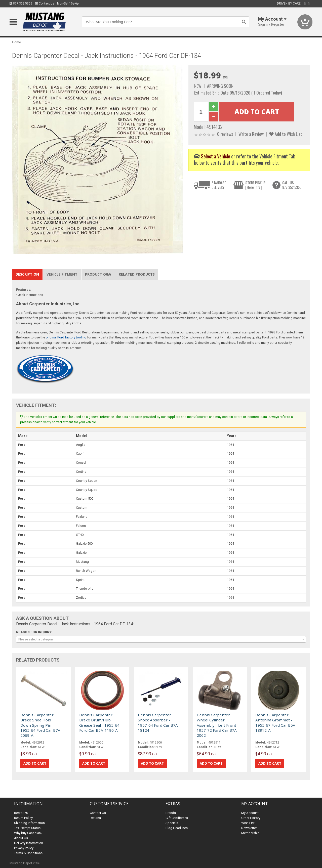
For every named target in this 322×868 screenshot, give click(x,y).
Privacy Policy (24, 848)
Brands (171, 813)
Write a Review (251, 134)
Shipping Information (29, 823)
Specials (172, 823)
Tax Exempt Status (27, 828)
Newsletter (249, 828)
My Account (250, 813)
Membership (250, 833)
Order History (251, 818)
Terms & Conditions (28, 853)
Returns (95, 818)
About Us (21, 838)
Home (16, 42)
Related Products (137, 274)
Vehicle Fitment (62, 274)
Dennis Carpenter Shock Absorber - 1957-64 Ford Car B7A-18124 (159, 723)
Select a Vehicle (216, 156)
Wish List (248, 823)
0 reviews (225, 134)
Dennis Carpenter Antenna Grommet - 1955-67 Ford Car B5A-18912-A (276, 723)
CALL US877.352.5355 (292, 185)
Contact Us (45, 4)
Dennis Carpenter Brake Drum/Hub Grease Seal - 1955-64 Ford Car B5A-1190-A (99, 723)
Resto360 (21, 813)
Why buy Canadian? (28, 833)
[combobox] (161, 639)
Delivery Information (29, 843)
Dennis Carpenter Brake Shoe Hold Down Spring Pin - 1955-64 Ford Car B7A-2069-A (41, 725)
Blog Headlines (177, 828)
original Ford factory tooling (66, 337)
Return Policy (23, 818)
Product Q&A (98, 274)
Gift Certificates (177, 818)
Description (27, 274)
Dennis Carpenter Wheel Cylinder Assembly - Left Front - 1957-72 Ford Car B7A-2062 (218, 725)
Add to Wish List (286, 134)
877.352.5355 (21, 4)
